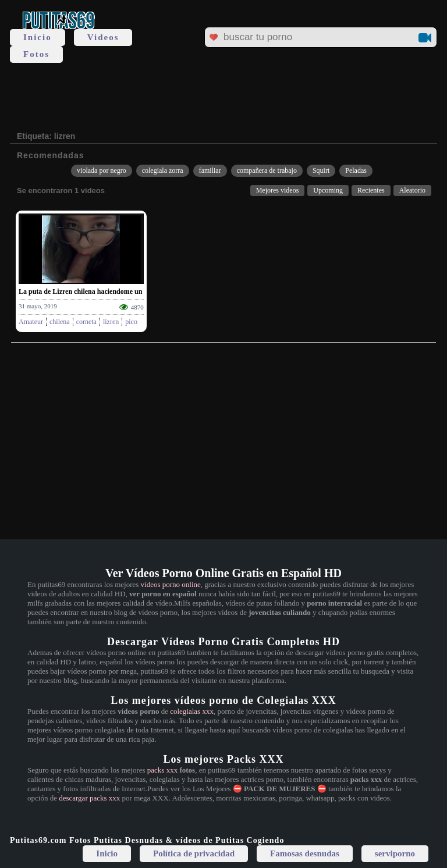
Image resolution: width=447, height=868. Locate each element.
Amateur (31, 322)
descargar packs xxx (89, 798)
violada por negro (102, 170)
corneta (86, 322)
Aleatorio (412, 190)
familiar (210, 170)
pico (131, 322)
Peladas (356, 170)
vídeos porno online (171, 584)
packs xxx (162, 770)
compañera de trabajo (267, 170)
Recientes (371, 190)
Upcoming (328, 190)
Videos (103, 37)
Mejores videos (278, 190)
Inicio (38, 37)
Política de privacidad (194, 853)
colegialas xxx (192, 711)
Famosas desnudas (305, 853)
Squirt (321, 170)
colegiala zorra (163, 170)
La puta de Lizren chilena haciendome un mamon (93, 291)
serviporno (395, 853)
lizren (111, 322)
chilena (60, 322)
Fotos (36, 54)
